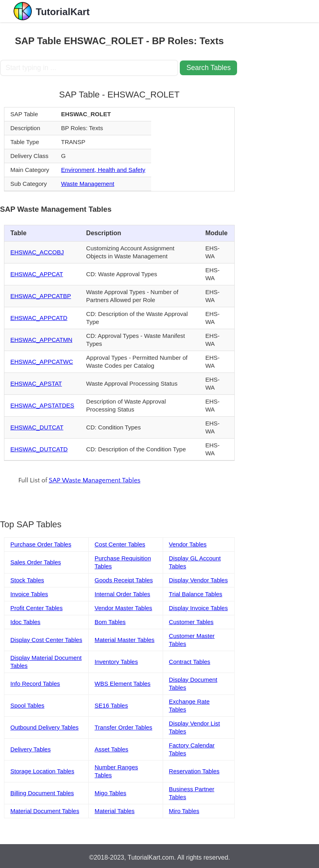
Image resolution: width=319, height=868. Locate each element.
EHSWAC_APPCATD (39, 318)
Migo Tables (111, 793)
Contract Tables (190, 662)
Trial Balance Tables (196, 594)
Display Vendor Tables (198, 580)
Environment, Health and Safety (103, 170)
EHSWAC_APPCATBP (41, 296)
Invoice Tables (29, 594)
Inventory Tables (116, 662)
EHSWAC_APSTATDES (42, 405)
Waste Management (88, 184)
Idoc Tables (25, 622)
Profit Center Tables (36, 608)
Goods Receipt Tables (124, 580)
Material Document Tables (45, 811)
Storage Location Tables (42, 771)
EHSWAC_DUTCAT (37, 427)
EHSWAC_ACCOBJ (37, 252)
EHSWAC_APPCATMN (41, 340)
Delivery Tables (30, 749)
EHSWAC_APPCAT (37, 274)
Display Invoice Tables (198, 608)
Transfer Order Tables (124, 727)
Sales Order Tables (36, 562)
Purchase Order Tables (41, 544)
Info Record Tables (35, 684)
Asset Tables (112, 749)
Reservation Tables (194, 771)
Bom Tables (110, 622)
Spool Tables (27, 705)
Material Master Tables (125, 640)
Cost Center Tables (120, 544)
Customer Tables (191, 622)
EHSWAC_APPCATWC (42, 362)
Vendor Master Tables (124, 608)
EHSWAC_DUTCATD (39, 449)
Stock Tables (27, 580)
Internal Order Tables (123, 594)
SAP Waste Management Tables (95, 480)
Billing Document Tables (42, 793)
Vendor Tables (188, 544)
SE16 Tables (111, 705)
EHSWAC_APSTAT (36, 383)
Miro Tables (184, 811)
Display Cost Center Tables (46, 640)
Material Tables (115, 811)
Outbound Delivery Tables (45, 727)
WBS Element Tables (123, 684)
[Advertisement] (279, 142)
